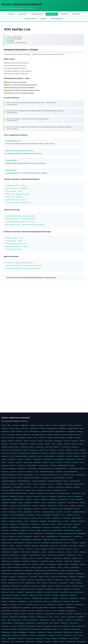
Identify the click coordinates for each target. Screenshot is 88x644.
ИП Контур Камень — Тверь (14, 191)
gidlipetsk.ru (50, 589)
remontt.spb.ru (64, 598)
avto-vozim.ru (37, 543)
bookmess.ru (66, 626)
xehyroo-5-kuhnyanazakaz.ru (26, 475)
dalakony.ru (48, 598)
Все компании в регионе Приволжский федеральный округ (25, 278)
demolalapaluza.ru (37, 527)
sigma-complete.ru (54, 623)
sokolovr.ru (75, 527)
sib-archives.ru (12, 459)
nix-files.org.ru (68, 561)
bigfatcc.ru (4, 441)
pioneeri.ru (4, 540)
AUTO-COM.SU (33, 577)
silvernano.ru (34, 441)
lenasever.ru (75, 441)
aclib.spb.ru (33, 635)
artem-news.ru (39, 601)
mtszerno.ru (50, 632)
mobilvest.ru (81, 577)
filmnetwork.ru (17, 558)
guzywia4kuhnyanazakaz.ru (9, 481)
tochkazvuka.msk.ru (16, 586)
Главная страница (50, 278)
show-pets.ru (5, 444)
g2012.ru (42, 450)
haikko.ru (67, 564)
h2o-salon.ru (40, 558)
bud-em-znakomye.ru (17, 432)
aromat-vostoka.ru (64, 577)
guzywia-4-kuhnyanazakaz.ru (48, 475)
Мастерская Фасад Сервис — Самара (16, 247)
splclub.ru (77, 509)
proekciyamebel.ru (7, 611)
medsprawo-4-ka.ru (44, 466)
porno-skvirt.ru (5, 438)
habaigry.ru (61, 564)
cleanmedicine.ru (28, 512)
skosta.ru (54, 629)
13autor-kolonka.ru (21, 438)
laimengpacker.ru (71, 611)
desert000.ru (81, 617)
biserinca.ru (47, 601)
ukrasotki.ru (19, 435)
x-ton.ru (66, 506)
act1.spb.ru (33, 589)
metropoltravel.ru (57, 518)
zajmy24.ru (72, 466)
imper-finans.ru (17, 611)
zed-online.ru (14, 472)
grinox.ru (72, 592)
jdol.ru (69, 527)
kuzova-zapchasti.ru (7, 614)
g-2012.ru (76, 450)
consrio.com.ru (30, 549)
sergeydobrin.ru (6, 586)
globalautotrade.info (7, 598)
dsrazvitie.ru (31, 614)
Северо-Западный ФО (37, 14)
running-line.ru (52, 552)
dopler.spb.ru (34, 595)
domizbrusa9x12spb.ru (25, 506)
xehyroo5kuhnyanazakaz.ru (46, 469)
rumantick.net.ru (41, 632)
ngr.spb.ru (44, 555)
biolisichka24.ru (46, 530)
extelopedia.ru (16, 552)
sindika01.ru (29, 459)
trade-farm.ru (5, 506)
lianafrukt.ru (56, 642)
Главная (4, 8)
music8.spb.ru (46, 574)
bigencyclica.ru (61, 549)
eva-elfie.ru (34, 518)
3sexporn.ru (76, 462)
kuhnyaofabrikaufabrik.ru (71, 472)
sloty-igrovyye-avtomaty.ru (79, 512)
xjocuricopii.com (6, 608)
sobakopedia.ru (75, 564)
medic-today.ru (56, 515)
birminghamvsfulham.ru (66, 537)
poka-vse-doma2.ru (25, 453)
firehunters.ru (67, 444)
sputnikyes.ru (17, 564)
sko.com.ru (21, 583)
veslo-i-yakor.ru (67, 518)
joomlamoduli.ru (20, 642)
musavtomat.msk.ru (17, 608)
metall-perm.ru (48, 595)
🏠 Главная (11, 14)
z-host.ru (37, 472)
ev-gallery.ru (69, 450)
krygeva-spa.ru (61, 552)
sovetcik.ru (35, 608)
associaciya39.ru (44, 546)
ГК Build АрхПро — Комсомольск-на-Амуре (18, 194)
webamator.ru (44, 499)
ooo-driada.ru (58, 589)
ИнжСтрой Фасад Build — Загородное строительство (21, 219)
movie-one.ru (29, 496)
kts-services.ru (60, 456)
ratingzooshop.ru (65, 595)
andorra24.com (14, 617)
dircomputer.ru (68, 524)
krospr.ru (13, 438)
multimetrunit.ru (30, 605)
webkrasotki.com (17, 561)
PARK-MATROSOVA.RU (53, 571)
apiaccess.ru (74, 595)
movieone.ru (29, 499)
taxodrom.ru (24, 614)
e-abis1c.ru (41, 456)
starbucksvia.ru (19, 441)
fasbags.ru (46, 462)
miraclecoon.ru (33, 444)
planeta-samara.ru (52, 503)
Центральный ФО (23, 14)
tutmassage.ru (47, 540)
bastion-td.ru (31, 580)
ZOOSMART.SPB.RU (38, 598)
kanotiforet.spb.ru (37, 540)
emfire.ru (4, 435)
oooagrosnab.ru (72, 432)
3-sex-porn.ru (11, 462)
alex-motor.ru (16, 589)
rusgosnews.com (52, 555)
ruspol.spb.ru (61, 620)
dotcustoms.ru (13, 506)
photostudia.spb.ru (74, 598)
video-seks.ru (5, 478)
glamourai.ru (32, 611)
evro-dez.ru (36, 499)
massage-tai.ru (24, 530)
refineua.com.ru (82, 626)
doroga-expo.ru (13, 512)
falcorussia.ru (72, 540)
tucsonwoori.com (71, 642)
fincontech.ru (68, 462)
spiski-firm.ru (12, 537)
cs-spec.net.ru (5, 629)
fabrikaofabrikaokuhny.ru (24, 481)
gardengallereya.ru (22, 601)
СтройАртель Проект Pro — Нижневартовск (18, 203)
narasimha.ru (43, 506)
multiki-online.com (6, 561)
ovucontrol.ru (67, 512)
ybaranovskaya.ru (44, 608)
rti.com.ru (31, 601)
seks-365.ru (60, 512)
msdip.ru (64, 527)
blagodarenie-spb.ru (63, 466)
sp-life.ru (84, 456)
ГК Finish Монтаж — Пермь (13, 249)
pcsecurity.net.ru (13, 605)
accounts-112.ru (6, 453)
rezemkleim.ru (15, 530)
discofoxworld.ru (24, 444)
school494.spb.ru (15, 555)
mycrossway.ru (30, 638)
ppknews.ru (53, 608)
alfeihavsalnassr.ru (28, 509)
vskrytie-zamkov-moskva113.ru (32, 478)
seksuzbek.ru (27, 435)
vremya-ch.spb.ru (72, 617)
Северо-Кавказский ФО (57, 19)
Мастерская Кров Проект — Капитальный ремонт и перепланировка (25, 225)
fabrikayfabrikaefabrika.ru (61, 469)
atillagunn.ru (5, 456)
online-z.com (54, 577)
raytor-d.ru (84, 453)
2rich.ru (36, 438)
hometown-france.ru (14, 447)
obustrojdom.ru (27, 608)
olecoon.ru (57, 435)
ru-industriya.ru (6, 515)
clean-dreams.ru (46, 524)
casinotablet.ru (34, 521)
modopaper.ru (5, 509)
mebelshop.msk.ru (13, 580)
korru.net (75, 549)
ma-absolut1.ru (53, 499)
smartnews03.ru (14, 444)
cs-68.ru (37, 475)
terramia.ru (4, 601)
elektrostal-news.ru (35, 432)
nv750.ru (61, 506)
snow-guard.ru (53, 493)
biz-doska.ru (48, 518)
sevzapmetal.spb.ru (20, 623)
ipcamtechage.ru (46, 629)
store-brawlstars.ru (48, 459)
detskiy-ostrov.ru (35, 561)
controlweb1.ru (75, 543)
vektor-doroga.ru (49, 441)
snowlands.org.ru (76, 629)
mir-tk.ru (59, 475)
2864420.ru (53, 466)
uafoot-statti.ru (33, 456)
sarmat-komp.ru (78, 537)
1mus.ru (82, 462)
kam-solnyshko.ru (78, 620)
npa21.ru (63, 617)
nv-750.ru (72, 499)
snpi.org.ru (44, 552)
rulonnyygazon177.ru (42, 493)
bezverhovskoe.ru (18, 598)
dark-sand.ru (69, 456)
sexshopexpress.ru (52, 428)
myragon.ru (83, 598)
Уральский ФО (64, 14)
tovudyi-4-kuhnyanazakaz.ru (9, 469)
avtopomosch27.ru (63, 499)
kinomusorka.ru (28, 537)
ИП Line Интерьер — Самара (14, 241)
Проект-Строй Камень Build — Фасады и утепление (20, 216)
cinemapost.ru (41, 425)
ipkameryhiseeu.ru (45, 620)
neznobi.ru (77, 438)
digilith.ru (39, 515)
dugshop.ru (83, 552)
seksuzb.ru (70, 478)
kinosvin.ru (32, 558)
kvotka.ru (12, 546)
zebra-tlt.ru (13, 533)
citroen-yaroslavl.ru (74, 638)
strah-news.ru (25, 428)
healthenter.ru (77, 524)
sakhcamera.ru (46, 543)
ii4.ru (85, 614)
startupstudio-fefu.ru (50, 533)
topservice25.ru (61, 614)
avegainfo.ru (44, 549)
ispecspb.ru (82, 546)
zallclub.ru (43, 564)
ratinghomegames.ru (50, 614)
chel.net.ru (69, 552)
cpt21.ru (75, 546)
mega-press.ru (63, 425)
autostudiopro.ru (63, 428)
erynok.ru (30, 533)
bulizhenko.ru (32, 632)
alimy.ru (48, 577)
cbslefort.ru (55, 638)
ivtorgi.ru (4, 620)
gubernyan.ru (70, 614)
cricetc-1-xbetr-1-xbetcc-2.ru (53, 447)
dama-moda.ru (74, 623)
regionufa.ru (12, 521)
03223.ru (4, 425)
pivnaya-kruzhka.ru (15, 527)
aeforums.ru (35, 564)
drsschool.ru (27, 598)
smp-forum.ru (23, 580)
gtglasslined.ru (79, 614)
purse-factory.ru (28, 462)
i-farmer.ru (40, 626)
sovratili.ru (50, 435)
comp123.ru (70, 515)
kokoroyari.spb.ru (53, 583)
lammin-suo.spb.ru (26, 552)
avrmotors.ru (50, 580)
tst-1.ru (47, 450)
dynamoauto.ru (59, 586)
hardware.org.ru (6, 574)
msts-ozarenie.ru (6, 595)
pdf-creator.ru (60, 561)
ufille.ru (9, 425)
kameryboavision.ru (18, 571)
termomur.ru (66, 521)
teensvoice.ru (5, 518)
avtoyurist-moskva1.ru (74, 571)
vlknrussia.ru (66, 475)
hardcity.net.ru (40, 614)
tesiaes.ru (60, 567)
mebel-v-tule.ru (75, 601)
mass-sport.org (48, 626)
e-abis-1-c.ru (21, 459)
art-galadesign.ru (59, 580)
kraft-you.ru (55, 425)
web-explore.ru (78, 425)
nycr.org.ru (57, 617)
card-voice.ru (32, 493)
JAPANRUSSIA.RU (71, 608)
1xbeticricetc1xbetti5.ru (21, 456)
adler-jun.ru (53, 462)
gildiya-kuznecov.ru (7, 571)
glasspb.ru (60, 444)
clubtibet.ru (44, 586)
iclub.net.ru (47, 592)
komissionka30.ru (42, 635)
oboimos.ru (33, 617)
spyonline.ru (5, 577)
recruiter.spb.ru (37, 574)
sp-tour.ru (38, 605)
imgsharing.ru (14, 518)
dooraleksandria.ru (59, 459)
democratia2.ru (32, 626)
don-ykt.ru (77, 515)
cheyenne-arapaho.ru (7, 623)
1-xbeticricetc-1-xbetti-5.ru (28, 447)
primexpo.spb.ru (54, 546)
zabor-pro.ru (48, 611)
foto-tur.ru (41, 518)
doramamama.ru (14, 524)
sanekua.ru (48, 642)
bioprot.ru (4, 638)
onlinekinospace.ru (39, 533)
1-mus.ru (4, 462)
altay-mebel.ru (14, 629)
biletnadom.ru (5, 472)
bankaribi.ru (13, 478)
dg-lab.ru (23, 574)
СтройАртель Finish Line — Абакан (16, 185)
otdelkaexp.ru (73, 577)
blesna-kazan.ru (63, 583)
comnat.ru (33, 567)
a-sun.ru (60, 629)
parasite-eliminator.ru (42, 623)
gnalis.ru (81, 444)
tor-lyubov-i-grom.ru (7, 499)
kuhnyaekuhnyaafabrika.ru (39, 481)
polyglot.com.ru (42, 589)
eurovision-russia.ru (15, 428)
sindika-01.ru (77, 456)
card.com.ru (67, 567)
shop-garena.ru (40, 447)
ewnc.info (4, 567)
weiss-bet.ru (20, 521)
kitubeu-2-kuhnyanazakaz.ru (9, 475)
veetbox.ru (33, 425)
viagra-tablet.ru (38, 462)
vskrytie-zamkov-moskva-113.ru (78, 469)
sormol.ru (30, 438)
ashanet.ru (83, 503)
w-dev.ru (79, 555)
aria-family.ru (37, 503)
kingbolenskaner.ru (7, 589)
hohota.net (41, 577)
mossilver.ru (72, 583)
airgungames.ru (35, 453)
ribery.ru (20, 512)
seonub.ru (32, 530)
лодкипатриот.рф (30, 592)
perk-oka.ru (37, 496)
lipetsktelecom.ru (46, 478)
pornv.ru (82, 428)
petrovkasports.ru (54, 509)
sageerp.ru (16, 614)
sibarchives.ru (53, 496)
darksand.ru (5, 466)
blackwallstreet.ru (24, 617)
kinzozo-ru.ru (5, 546)
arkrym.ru (54, 524)
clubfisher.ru (74, 521)
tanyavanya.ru (47, 527)
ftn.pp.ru (55, 611)
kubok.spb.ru (61, 574)
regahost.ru (5, 549)
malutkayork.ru (48, 558)
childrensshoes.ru (6, 632)
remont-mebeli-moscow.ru (55, 521)
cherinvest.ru (26, 561)
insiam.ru (37, 549)
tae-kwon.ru (21, 549)
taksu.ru (63, 515)
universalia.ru (43, 521)
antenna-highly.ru (70, 459)
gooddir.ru (75, 558)
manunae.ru (13, 509)
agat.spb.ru (63, 571)
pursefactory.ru (78, 496)
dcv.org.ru (25, 620)
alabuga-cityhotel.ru (73, 428)
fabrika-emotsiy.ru (40, 571)
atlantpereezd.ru (6, 432)
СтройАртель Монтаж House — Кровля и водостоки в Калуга (23, 268)
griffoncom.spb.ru (29, 571)
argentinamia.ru (13, 496)
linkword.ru (74, 626)
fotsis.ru (39, 583)
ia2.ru (70, 546)
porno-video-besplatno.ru (48, 512)
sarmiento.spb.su (6, 552)
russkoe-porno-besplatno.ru (18, 515)
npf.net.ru (40, 567)
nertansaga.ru (5, 503)
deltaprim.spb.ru (58, 558)
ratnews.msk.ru (6, 642)
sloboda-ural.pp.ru (23, 577)
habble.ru (11, 441)
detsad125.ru (66, 589)
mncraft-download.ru (57, 530)
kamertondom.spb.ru (19, 543)
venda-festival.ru (38, 459)
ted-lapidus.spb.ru (31, 623)
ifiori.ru (9, 620)
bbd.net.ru (4, 580)
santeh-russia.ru (52, 605)
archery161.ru (52, 549)
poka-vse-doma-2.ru (16, 450)
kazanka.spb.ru (75, 567)
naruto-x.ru (70, 496)
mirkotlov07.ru (21, 638)
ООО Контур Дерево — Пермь (14, 238)
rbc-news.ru (79, 435)
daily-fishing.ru (58, 632)
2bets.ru (43, 537)
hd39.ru (75, 635)
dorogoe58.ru (62, 611)
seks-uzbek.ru (36, 435)
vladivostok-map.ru (81, 475)
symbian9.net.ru (61, 605)
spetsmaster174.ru (33, 620)
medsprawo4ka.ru (32, 469)
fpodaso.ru (80, 432)
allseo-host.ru (44, 453)
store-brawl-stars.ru (50, 456)
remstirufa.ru (82, 521)
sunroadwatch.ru (63, 638)
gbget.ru (20, 509)
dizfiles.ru (21, 503)
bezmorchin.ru (64, 546)
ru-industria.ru (5, 533)
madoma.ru (38, 509)
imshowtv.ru (67, 601)
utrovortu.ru (5, 537)
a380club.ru (5, 496)
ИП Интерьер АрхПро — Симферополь (17, 188)
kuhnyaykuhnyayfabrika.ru (54, 481)
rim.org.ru (24, 611)
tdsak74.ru (83, 543)
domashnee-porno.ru (24, 518)
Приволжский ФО (52, 14)
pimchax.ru (21, 472)
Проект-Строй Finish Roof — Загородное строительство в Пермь (24, 266)
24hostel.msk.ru (71, 555)
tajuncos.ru (45, 509)
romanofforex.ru (70, 574)
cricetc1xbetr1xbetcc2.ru (73, 453)
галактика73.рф (13, 583)
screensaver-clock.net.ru (14, 567)
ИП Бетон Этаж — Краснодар (14, 197)
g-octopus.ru (44, 496)
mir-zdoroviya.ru (75, 589)
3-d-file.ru (26, 450)
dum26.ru (53, 620)
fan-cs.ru (44, 605)
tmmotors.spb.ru (79, 605)
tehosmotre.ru (53, 453)
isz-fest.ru (83, 564)
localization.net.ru (6, 635)
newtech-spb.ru (6, 530)
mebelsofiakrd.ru (23, 632)
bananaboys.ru (40, 642)
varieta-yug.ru (62, 453)
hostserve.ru (50, 438)
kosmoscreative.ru (40, 580)
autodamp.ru (35, 506)
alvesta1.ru (52, 561)
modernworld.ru (65, 623)
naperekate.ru (60, 472)
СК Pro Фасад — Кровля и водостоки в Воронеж (19, 263)
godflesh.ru (79, 530)
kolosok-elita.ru (13, 549)
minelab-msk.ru (21, 466)
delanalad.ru (14, 503)
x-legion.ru (4, 459)
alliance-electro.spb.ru (57, 543)
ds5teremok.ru (25, 635)
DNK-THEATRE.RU (24, 629)
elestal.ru (41, 441)
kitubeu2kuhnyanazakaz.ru (47, 472)
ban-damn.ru (19, 462)
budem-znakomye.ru (61, 432)
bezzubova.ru (36, 586)
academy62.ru (12, 601)
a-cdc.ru (26, 432)
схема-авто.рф (15, 574)
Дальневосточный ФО (31, 19)
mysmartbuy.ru (62, 503)
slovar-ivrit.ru (37, 512)
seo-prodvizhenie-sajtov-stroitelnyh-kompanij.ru (14, 493)
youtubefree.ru (28, 503)
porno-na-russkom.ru (60, 438)
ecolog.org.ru (55, 540)
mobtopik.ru (5, 605)
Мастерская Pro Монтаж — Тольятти (16, 200)
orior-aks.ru (51, 586)
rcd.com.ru (81, 635)
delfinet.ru (26, 441)
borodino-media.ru (77, 518)
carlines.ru (76, 586)
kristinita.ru (60, 524)
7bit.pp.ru (46, 567)
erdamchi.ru (5, 524)
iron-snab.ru (19, 546)
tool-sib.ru (22, 605)
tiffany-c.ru (68, 580)
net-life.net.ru (29, 543)
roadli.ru (44, 503)
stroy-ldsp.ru (67, 629)
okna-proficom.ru (22, 533)
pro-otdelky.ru (11, 435)
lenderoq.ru (80, 583)
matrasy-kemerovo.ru (73, 503)
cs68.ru (73, 475)
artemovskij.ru (25, 595)
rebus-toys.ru (13, 466)
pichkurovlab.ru (47, 515)
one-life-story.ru (66, 447)
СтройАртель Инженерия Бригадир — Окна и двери (20, 222)
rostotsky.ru (5, 521)
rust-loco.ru (76, 552)
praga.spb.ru (64, 540)
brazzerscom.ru (22, 469)
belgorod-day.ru (31, 515)
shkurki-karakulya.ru (26, 540)
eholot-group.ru (6, 626)
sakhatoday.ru (77, 561)
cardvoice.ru (81, 506)
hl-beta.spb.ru (5, 555)
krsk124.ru (54, 574)
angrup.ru (29, 574)
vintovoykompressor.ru (52, 537)
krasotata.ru (16, 425)
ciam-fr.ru (48, 425)
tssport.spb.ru (5, 617)
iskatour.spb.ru (36, 552)
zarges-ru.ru (60, 533)
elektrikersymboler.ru (7, 564)
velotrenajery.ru (59, 441)
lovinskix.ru (82, 441)
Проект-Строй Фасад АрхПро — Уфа (16, 244)
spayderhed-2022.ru (19, 499)
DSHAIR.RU (70, 605)
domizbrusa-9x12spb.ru (64, 493)
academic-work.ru (30, 642)
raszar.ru (20, 478)
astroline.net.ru (25, 589)
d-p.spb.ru (4, 583)
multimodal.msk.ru (51, 564)
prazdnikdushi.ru (25, 425)
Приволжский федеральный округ (16, 8)
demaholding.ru (76, 493)
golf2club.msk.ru (27, 564)
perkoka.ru (22, 496)
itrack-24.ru (43, 428)
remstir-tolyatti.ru (56, 527)
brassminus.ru (40, 611)
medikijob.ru (55, 598)
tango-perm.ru (67, 558)
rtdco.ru (65, 490)
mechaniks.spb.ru (36, 629)
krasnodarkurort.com (57, 601)
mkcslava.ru (36, 537)
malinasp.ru (25, 558)
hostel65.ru (48, 444)
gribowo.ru (75, 444)
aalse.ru (83, 493)
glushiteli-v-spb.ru (68, 632)
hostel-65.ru (42, 438)
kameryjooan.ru (16, 595)
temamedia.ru (39, 638)
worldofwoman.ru (35, 524)
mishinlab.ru (70, 438)
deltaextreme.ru (12, 638)
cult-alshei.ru (61, 608)
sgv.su (80, 558)
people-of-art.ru (27, 586)
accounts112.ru (6, 450)
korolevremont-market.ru (48, 432)
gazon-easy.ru (55, 592)
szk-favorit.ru (68, 586)
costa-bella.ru (27, 546)
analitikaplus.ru (80, 574)
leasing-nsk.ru (68, 635)
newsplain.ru (73, 506)
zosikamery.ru (13, 577)
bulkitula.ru (4, 447)
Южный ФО (44, 19)
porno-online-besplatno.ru (66, 509)
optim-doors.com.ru (42, 617)
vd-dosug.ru (64, 435)
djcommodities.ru (53, 506)
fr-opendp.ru (68, 620)
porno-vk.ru (43, 435)
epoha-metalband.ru (34, 555)
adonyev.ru (72, 435)
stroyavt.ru (67, 543)
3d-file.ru (12, 456)
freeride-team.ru (34, 428)
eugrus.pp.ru (35, 546)
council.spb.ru (20, 592)
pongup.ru (41, 444)
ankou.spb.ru (44, 561)
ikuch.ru (51, 617)
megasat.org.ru (78, 632)
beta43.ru (63, 642)
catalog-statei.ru (16, 620)
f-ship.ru (4, 558)
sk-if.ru (13, 642)
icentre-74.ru (59, 635)
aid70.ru (40, 595)
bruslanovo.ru (5, 592)
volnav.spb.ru (26, 567)
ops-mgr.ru (82, 450)
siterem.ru (13, 592)
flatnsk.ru (82, 586)
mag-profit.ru (51, 635)
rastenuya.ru (5, 428)
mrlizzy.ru (15, 632)
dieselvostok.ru (62, 555)
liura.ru (54, 444)
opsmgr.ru (61, 450)
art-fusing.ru (47, 638)
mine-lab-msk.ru (80, 459)
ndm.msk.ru (56, 595)
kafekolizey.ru (40, 592)
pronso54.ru (67, 441)
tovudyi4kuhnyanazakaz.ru (59, 478)
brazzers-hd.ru (29, 472)
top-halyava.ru (75, 447)
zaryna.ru (27, 521)
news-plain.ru (79, 499)
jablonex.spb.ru (57, 626)
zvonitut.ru (38, 530)
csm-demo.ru (15, 453)
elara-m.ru (20, 537)
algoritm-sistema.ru (69, 530)
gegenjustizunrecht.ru (70, 533)
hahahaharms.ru (34, 450)
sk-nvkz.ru (14, 626)
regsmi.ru (10, 558)
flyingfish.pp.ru (16, 635)
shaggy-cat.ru (54, 450)
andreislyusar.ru (62, 496)
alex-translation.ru (81, 642)
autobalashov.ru (82, 533)
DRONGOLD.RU (22, 626)
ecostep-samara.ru (77, 580)
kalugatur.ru (53, 567)
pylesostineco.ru (80, 592)
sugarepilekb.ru (64, 592)
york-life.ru (4, 512)
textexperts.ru (5, 527)
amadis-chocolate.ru (14, 540)
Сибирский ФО (76, 14)
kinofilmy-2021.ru (26, 527)
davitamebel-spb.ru (30, 583)
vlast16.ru (69, 549)
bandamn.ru (60, 462)
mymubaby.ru (24, 555)
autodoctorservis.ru (7, 543)
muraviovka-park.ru (24, 524)
